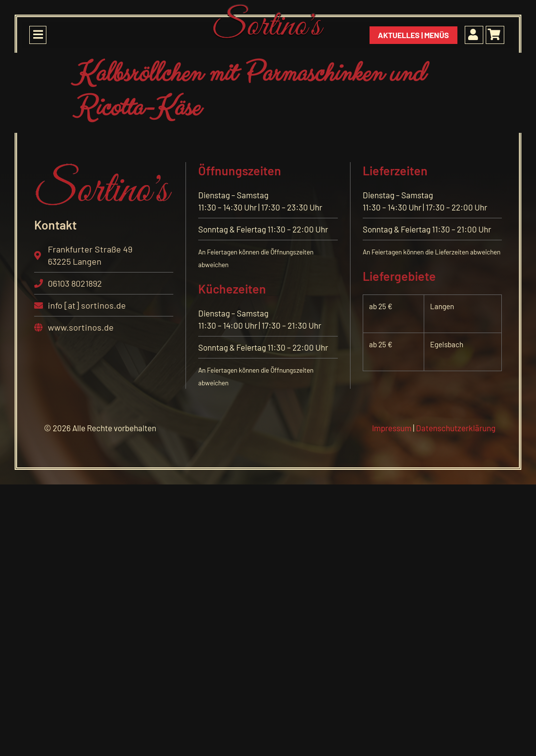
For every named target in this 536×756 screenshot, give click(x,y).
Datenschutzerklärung (456, 428)
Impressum (392, 428)
